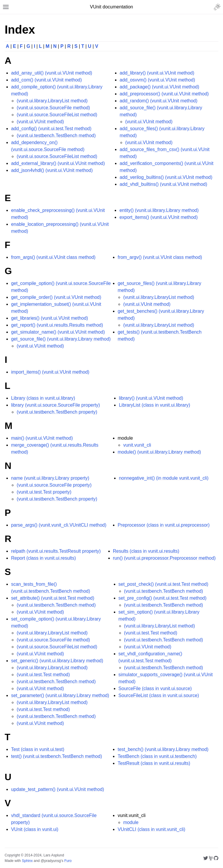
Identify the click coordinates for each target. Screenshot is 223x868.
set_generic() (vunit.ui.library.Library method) (57, 661)
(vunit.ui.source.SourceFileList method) (57, 115)
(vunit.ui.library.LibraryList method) (52, 101)
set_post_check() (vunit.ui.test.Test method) (163, 584)
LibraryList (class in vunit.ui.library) (154, 405)
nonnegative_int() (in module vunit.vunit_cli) (164, 478)
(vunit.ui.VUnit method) (40, 122)
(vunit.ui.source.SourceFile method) (53, 108)
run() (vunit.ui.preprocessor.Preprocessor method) (164, 558)
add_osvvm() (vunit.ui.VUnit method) (157, 80)
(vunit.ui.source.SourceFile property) (54, 485)
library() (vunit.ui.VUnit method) (151, 398)
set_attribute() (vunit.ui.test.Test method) (53, 598)
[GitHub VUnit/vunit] (216, 858)
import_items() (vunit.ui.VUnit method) (50, 372)
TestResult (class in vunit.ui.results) (154, 763)
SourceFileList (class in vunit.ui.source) (159, 695)
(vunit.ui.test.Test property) (44, 492)
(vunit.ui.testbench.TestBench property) (57, 412)
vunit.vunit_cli (137, 445)
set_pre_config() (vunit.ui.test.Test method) (162, 598)
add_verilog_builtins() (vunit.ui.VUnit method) (166, 177)
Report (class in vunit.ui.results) (43, 558)
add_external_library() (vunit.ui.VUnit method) (58, 163)
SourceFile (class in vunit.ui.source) (155, 688)
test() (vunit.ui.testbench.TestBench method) (56, 756)
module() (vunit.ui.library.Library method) (159, 452)
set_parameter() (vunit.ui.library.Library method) (60, 695)
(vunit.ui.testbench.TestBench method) (56, 135)
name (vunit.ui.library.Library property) (50, 478)
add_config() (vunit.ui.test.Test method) (51, 129)
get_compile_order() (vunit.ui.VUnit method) (56, 297)
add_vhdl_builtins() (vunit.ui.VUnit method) (163, 184)
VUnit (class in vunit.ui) (35, 829)
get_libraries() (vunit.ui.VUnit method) (50, 318)
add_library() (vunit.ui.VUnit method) (157, 73)
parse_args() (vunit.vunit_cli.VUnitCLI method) (59, 525)
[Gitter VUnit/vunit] (211, 858)
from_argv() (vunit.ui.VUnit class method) (160, 257)
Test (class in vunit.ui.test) (38, 749)
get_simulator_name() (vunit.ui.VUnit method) (58, 332)
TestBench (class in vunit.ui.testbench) (157, 756)
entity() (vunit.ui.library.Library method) (159, 210)
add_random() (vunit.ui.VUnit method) (159, 101)
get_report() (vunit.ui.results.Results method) (57, 325)
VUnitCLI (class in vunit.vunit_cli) (151, 829)
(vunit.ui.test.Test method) (43, 675)
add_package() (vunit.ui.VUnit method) (159, 87)
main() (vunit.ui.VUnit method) (42, 438)
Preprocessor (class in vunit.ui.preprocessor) (164, 525)
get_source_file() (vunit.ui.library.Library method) (61, 339)
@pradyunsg (51, 861)
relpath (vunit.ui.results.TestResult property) (56, 551)
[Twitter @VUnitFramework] (206, 858)
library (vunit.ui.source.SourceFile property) (55, 405)
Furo (68, 861)
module (131, 822)
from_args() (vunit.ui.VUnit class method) (53, 257)
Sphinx (27, 861)
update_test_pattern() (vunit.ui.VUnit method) (57, 789)
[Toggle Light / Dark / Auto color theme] (217, 7)
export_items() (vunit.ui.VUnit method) (158, 217)
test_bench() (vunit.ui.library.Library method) (163, 749)
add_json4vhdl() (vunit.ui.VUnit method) (52, 170)
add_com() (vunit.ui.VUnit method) (46, 80)
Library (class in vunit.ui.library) (43, 398)
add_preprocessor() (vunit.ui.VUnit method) (164, 94)
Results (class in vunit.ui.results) (146, 551)
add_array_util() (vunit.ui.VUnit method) (52, 73)
